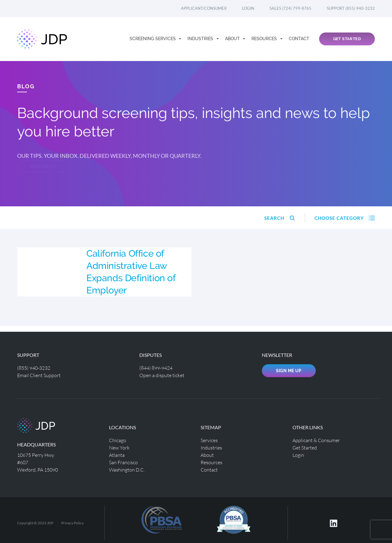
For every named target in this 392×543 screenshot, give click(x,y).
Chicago (118, 440)
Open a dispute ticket (162, 375)
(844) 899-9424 (156, 368)
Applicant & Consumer (316, 440)
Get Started (347, 39)
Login (248, 8)
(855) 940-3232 (34, 368)
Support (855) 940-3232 (351, 8)
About (233, 39)
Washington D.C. (127, 470)
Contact (299, 39)
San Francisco (123, 462)
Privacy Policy (72, 523)
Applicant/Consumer (204, 8)
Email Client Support (39, 375)
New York (119, 447)
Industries (201, 39)
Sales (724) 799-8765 (290, 8)
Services (209, 440)
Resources (265, 39)
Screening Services (153, 39)
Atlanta (117, 455)
